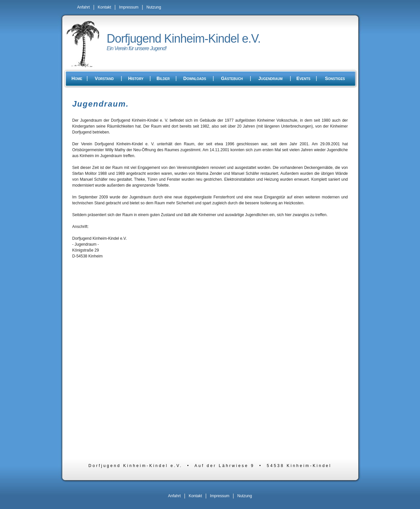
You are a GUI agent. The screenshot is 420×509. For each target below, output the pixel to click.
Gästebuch (232, 78)
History (136, 78)
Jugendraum (270, 78)
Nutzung (154, 7)
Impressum (129, 7)
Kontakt (105, 7)
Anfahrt (84, 7)
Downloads (195, 78)
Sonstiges (335, 78)
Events (303, 78)
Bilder (163, 78)
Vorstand (104, 78)
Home (77, 78)
